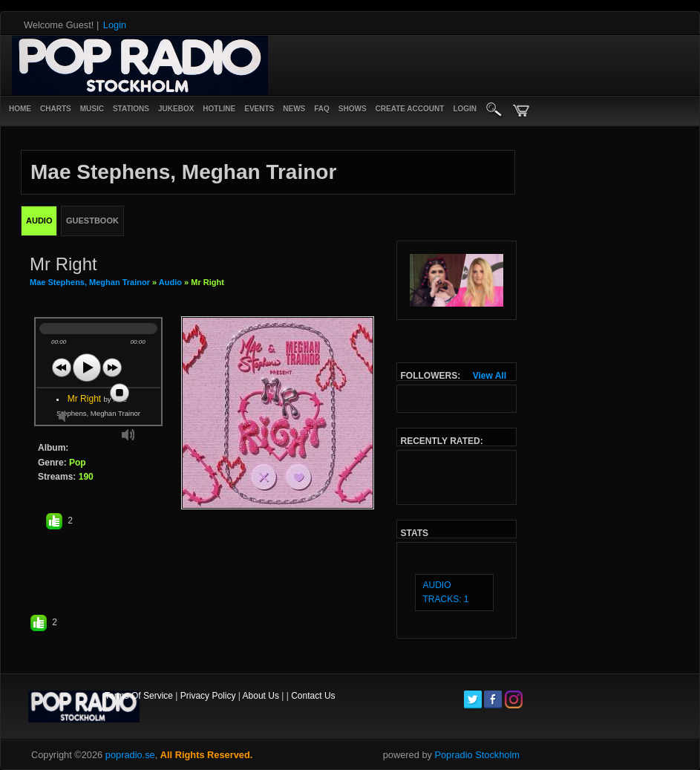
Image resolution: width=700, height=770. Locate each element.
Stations (131, 109)
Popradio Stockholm (477, 755)
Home (20, 109)
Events (259, 109)
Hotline (219, 109)
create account (410, 109)
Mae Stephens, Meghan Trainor (90, 282)
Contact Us (313, 696)
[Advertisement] (344, 65)
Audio (170, 282)
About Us (261, 696)
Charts (56, 109)
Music (92, 109)
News (294, 109)
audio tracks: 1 (446, 592)
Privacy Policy (208, 696)
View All (490, 376)
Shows (353, 109)
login (465, 109)
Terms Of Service (139, 696)
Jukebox (176, 109)
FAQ (322, 109)
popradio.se (130, 755)
